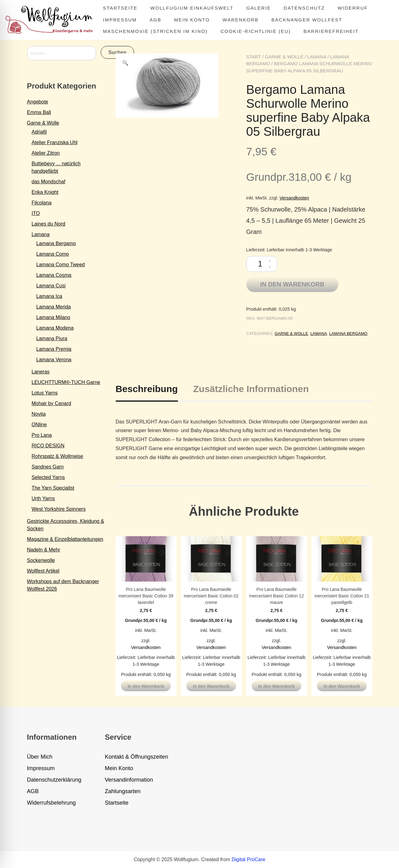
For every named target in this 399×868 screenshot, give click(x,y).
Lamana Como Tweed (61, 265)
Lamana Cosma (54, 275)
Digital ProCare (248, 859)
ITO (36, 213)
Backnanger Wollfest (307, 20)
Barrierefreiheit (331, 31)
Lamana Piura (52, 338)
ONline (39, 425)
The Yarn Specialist (53, 488)
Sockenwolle (41, 560)
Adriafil (39, 132)
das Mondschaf (49, 182)
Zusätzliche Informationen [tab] (251, 389)
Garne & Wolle (284, 57)
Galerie (259, 8)
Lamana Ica (49, 296)
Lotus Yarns (45, 393)
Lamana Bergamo (348, 333)
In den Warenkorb (292, 284)
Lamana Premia (54, 349)
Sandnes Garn (48, 467)
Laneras (41, 372)
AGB (155, 20)
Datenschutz (304, 8)
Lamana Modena (55, 328)
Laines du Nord (49, 224)
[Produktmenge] (262, 264)
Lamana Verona (54, 360)
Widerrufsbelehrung (51, 803)
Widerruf (353, 8)
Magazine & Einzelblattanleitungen (65, 539)
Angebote (38, 102)
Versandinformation (129, 780)
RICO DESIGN (48, 446)
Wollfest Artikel (43, 571)
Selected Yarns (48, 477)
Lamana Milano (53, 317)
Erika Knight (45, 192)
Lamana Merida (54, 307)
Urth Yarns (43, 498)
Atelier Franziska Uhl (55, 142)
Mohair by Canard (51, 403)
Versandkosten (294, 198)
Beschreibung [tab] (147, 389)
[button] (125, 63)
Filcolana (42, 203)
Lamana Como (53, 254)
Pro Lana (42, 435)
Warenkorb (241, 20)
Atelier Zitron (46, 153)
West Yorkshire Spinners (59, 509)
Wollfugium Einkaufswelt (192, 8)
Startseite (120, 8)
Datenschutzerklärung (54, 780)
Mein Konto (192, 20)
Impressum (120, 20)
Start (254, 57)
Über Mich (40, 757)
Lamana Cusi (51, 286)
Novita (39, 414)
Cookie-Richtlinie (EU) (256, 31)
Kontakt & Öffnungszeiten (137, 757)
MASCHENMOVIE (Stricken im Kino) (155, 31)
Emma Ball (39, 112)
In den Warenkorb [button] (146, 686)
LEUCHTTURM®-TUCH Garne (66, 382)
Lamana (317, 57)
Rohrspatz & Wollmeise (58, 456)
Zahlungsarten (123, 791)
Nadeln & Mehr (44, 550)
